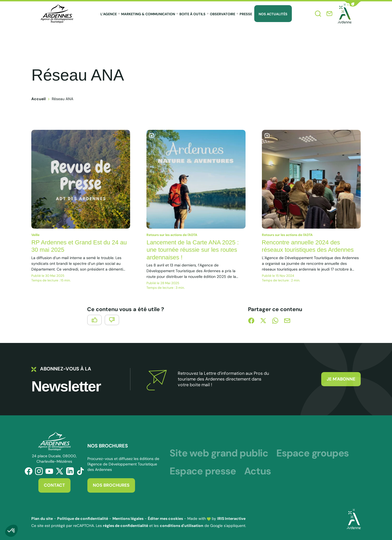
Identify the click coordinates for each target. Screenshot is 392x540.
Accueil (39, 99)
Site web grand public (219, 453)
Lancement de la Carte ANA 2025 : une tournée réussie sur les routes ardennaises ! (193, 250)
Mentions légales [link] (128, 518)
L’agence (109, 14)
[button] (353, 4)
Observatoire (223, 14)
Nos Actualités (273, 14)
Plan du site (42, 518)
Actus (258, 471)
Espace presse (203, 471)
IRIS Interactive (231, 518)
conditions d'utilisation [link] (182, 526)
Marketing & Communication (148, 14)
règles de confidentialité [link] (125, 526)
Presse (246, 14)
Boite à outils (192, 14)
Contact (54, 485)
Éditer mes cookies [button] (165, 518)
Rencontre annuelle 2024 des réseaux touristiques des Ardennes (308, 246)
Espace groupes (313, 453)
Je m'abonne (341, 379)
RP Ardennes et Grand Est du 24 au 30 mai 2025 (79, 246)
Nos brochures (111, 485)
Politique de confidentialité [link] (83, 518)
